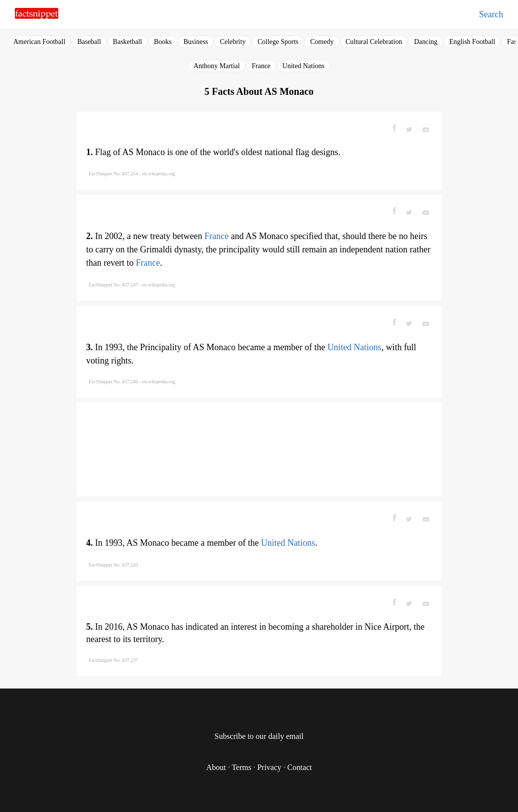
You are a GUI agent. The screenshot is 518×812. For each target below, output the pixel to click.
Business (196, 42)
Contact (300, 767)
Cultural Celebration (374, 42)
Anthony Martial (217, 66)
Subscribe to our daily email (259, 736)
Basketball (128, 42)
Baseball (89, 42)
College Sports (278, 42)
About (216, 767)
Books (163, 42)
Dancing (425, 42)
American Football (39, 42)
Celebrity (233, 42)
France (261, 66)
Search (491, 14)
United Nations (303, 66)
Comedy (322, 42)
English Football (472, 42)
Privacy (269, 767)
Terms (241, 767)
